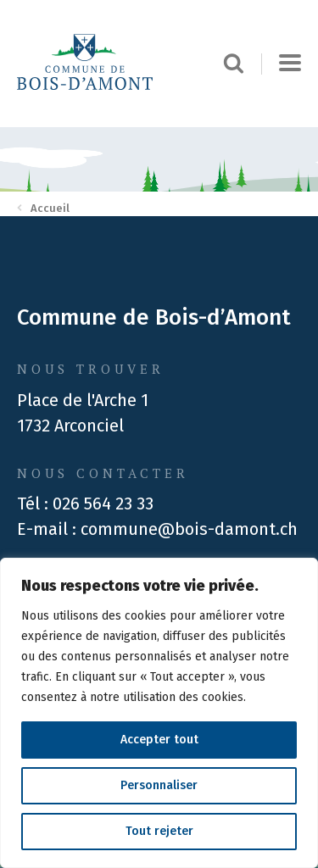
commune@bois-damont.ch (189, 529)
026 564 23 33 (103, 504)
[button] (290, 64)
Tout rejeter (159, 831)
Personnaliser (159, 785)
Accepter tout (159, 740)
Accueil (43, 208)
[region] (159, 713)
